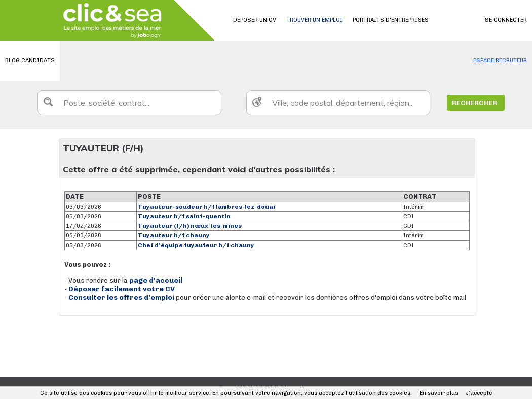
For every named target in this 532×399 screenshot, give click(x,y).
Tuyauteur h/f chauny (174, 235)
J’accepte (479, 393)
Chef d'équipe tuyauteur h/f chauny (196, 245)
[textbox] (129, 103)
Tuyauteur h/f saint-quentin (184, 216)
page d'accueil (156, 280)
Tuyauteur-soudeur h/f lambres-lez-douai (206, 207)
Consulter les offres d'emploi (122, 297)
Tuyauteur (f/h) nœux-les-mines (190, 226)
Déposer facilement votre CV (122, 289)
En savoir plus (439, 393)
